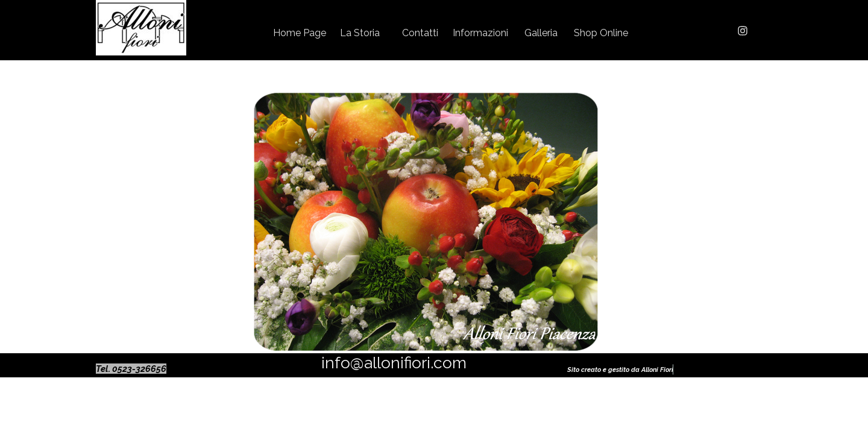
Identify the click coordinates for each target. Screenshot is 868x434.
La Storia (360, 33)
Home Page (300, 33)
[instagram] (743, 31)
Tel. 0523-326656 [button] (131, 369)
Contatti (420, 33)
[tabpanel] (141, 369)
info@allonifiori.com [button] (394, 363)
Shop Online (601, 33)
